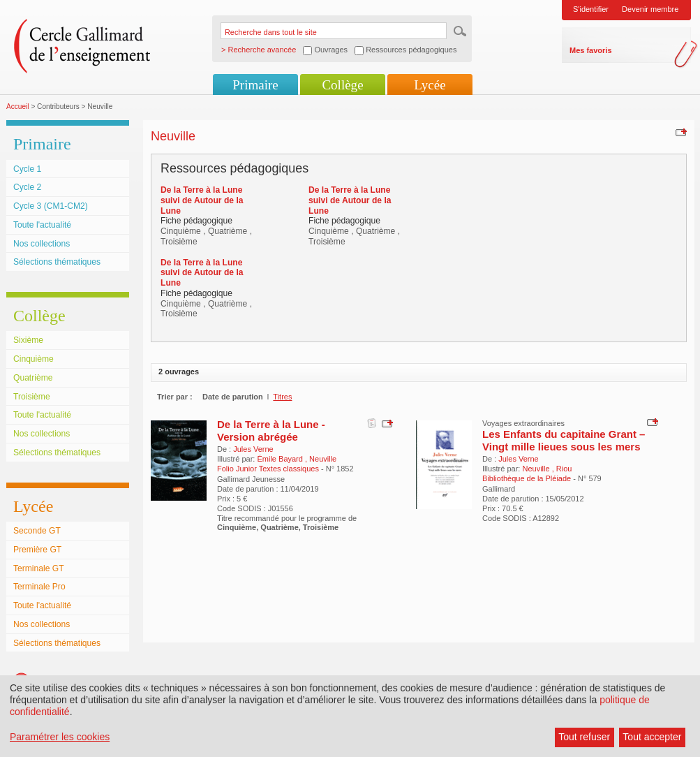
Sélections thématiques (57, 262)
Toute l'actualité (42, 225)
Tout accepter (652, 737)
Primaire (255, 85)
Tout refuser (584, 737)
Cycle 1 (27, 169)
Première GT (37, 550)
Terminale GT (39, 568)
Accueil (18, 106)
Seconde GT (37, 531)
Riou (564, 469)
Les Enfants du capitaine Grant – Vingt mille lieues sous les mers (564, 440)
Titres (282, 397)
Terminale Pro (39, 587)
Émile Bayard (281, 459)
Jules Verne (253, 449)
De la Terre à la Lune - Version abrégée (271, 431)
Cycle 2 (27, 187)
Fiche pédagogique (196, 221)
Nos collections (42, 244)
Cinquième (33, 359)
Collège (342, 85)
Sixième (28, 340)
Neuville (323, 459)
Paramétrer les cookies (60, 737)
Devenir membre (650, 9)
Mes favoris (591, 50)
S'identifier (591, 9)
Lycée (430, 85)
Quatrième (33, 378)
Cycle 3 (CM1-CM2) (51, 206)
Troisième (32, 397)
